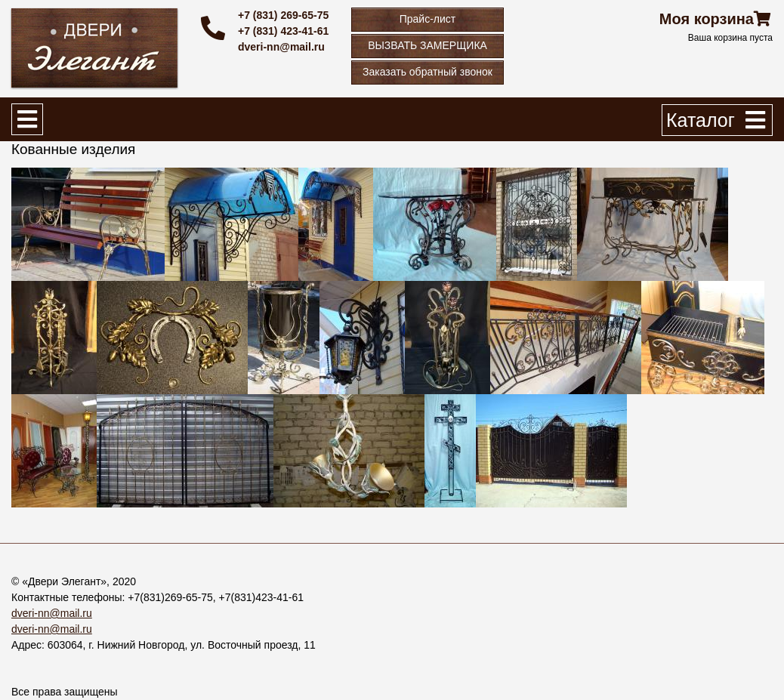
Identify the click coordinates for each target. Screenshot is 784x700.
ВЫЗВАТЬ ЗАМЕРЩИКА (427, 45)
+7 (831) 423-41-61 (283, 31)
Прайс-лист (428, 19)
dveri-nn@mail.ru (281, 47)
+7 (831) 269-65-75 (283, 15)
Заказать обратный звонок (427, 72)
